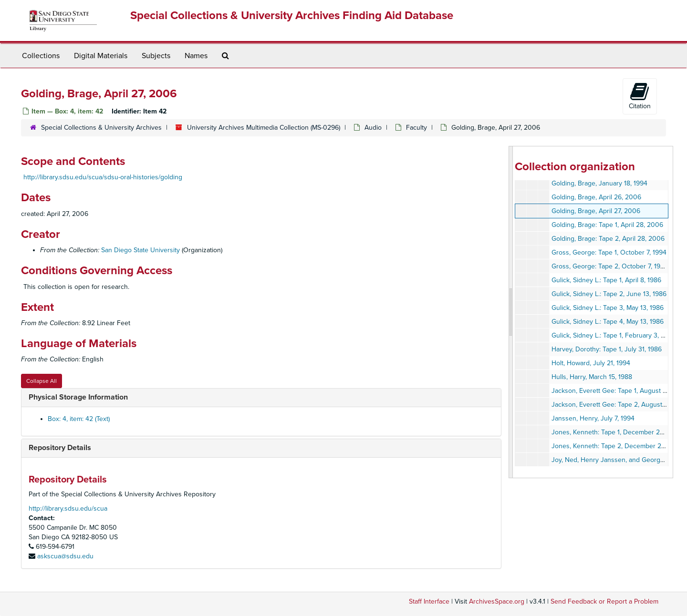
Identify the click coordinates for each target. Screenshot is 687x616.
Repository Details (60, 448)
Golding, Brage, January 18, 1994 (599, 183)
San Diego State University (141, 250)
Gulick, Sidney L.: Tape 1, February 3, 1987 (613, 335)
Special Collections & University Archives (101, 128)
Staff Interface (429, 601)
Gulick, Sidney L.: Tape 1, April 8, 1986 (606, 280)
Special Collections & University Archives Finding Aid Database (292, 15)
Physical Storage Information (78, 397)
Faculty (416, 128)
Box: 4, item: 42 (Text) (79, 419)
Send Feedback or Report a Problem (604, 601)
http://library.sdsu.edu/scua (68, 508)
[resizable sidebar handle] (511, 312)
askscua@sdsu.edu (65, 556)
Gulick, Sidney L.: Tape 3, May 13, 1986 (608, 308)
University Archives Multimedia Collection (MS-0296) (264, 128)
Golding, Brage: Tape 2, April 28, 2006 (608, 239)
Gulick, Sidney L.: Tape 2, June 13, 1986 (609, 294)
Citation (640, 96)
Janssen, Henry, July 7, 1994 (593, 418)
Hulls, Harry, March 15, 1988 (592, 377)
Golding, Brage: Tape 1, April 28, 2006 (607, 225)
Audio (373, 128)
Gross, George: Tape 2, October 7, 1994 (610, 266)
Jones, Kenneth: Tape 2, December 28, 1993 (617, 446)
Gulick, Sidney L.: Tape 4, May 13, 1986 (608, 322)
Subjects (156, 56)
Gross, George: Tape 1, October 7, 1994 (609, 252)
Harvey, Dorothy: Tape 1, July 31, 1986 (607, 349)
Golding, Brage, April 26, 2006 (596, 197)
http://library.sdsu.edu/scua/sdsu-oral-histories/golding (103, 177)
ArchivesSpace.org (497, 601)
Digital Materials (101, 56)
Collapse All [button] (42, 381)
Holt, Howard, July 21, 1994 (591, 363)
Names (196, 56)
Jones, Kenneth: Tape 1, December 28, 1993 (616, 432)
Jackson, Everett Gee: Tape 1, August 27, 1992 (619, 391)
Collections (41, 56)
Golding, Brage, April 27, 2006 (596, 211)
